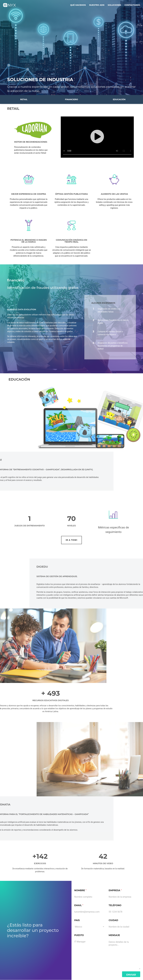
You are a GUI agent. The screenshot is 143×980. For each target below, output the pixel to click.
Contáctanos (132, 5)
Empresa (115, 890)
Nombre (80, 890)
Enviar (131, 975)
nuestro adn (97, 5)
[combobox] (90, 927)
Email (79, 905)
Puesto (79, 935)
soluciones (114, 5)
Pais (77, 920)
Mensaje (114, 935)
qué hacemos (78, 5)
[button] (97, 137)
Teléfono (115, 905)
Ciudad (113, 920)
